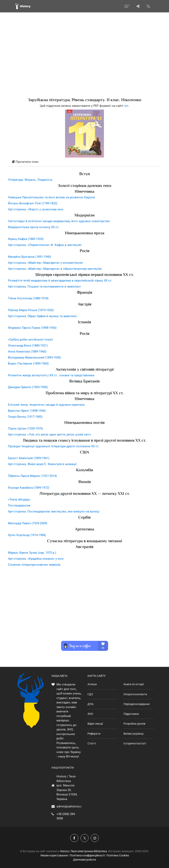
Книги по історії (134, 684)
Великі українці (133, 734)
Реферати (94, 734)
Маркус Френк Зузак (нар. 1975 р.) (32, 553)
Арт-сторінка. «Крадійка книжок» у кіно (36, 559)
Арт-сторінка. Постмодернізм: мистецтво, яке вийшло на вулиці (54, 511)
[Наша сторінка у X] (84, 838)
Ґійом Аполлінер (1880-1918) (28, 298)
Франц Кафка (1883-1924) (26, 239)
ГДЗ (90, 694)
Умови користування (54, 855)
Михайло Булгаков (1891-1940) (30, 257)
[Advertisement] (84, 62)
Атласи (92, 684)
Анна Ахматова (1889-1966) (27, 352)
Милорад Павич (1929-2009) (28, 523)
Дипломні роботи (84, 860)
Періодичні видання (137, 704)
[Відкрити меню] (127, 6)
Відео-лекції (95, 724)
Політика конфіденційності (87, 855)
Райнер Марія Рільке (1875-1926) (31, 310)
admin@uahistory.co (70, 806)
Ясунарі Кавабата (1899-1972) (29, 488)
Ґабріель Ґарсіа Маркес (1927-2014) (32, 476)
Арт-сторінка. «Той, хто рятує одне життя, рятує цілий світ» (49, 434)
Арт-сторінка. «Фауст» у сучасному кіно (36, 209)
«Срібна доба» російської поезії (30, 340)
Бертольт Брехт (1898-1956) (27, 411)
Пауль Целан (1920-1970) (25, 429)
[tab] (84, 162)
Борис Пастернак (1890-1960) (28, 364)
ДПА (91, 704)
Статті (92, 743)
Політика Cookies (118, 855)
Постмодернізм (19, 505)
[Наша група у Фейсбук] (74, 838)
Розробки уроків (134, 724)
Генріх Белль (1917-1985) (25, 417)
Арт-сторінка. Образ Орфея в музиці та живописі (42, 316)
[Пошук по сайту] (148, 6)
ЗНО (90, 714)
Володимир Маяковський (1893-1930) (34, 358)
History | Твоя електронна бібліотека (83, 851)
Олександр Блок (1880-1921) (28, 346)
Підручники (131, 714)
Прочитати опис (25, 162)
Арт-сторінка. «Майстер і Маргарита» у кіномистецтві (45, 263)
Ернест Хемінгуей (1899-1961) (29, 458)
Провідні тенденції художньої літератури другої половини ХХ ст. (54, 446)
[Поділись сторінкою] (138, 6)
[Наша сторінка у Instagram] (95, 838)
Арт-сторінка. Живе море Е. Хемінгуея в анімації (42, 464)
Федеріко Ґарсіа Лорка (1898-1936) (32, 328)
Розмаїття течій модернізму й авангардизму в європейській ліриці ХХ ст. (60, 281)
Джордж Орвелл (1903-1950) (28, 387)
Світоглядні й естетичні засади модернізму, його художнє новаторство (59, 221)
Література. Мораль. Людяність (30, 180)
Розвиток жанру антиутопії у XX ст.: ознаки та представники (51, 375)
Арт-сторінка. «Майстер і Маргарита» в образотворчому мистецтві (55, 269)
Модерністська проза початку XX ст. (34, 227)
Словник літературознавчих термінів (34, 565)
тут (126, 106)
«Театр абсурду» (19, 499)
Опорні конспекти (135, 694)
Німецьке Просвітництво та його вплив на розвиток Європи (51, 197)
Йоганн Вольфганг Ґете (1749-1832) (33, 203)
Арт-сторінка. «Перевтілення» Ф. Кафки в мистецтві (45, 245)
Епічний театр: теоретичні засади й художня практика (46, 405)
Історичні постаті (135, 743)
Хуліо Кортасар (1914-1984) (27, 535)
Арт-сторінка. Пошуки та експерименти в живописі (44, 287)
